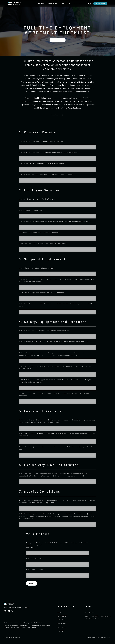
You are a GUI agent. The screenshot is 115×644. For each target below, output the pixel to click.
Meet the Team (63, 616)
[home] (15, 4)
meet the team (38, 3)
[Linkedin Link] (5, 611)
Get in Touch (100, 4)
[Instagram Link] (12, 611)
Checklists (66, 3)
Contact (61, 631)
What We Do (62, 620)
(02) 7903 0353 (90, 612)
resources (78, 3)
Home (59, 612)
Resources (61, 627)
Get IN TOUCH (58, 40)
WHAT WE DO (53, 3)
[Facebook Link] (9, 611)
